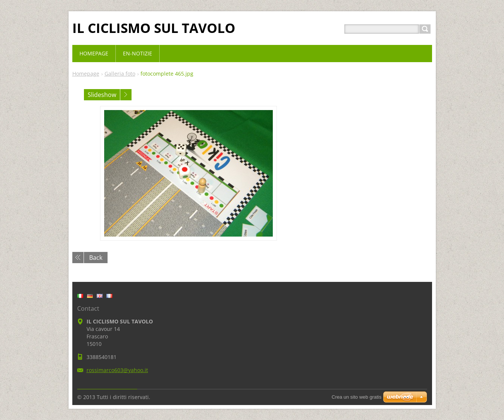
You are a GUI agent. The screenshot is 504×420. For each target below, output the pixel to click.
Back (96, 258)
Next (126, 95)
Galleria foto (120, 74)
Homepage (86, 74)
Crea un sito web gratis (357, 397)
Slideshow (102, 95)
